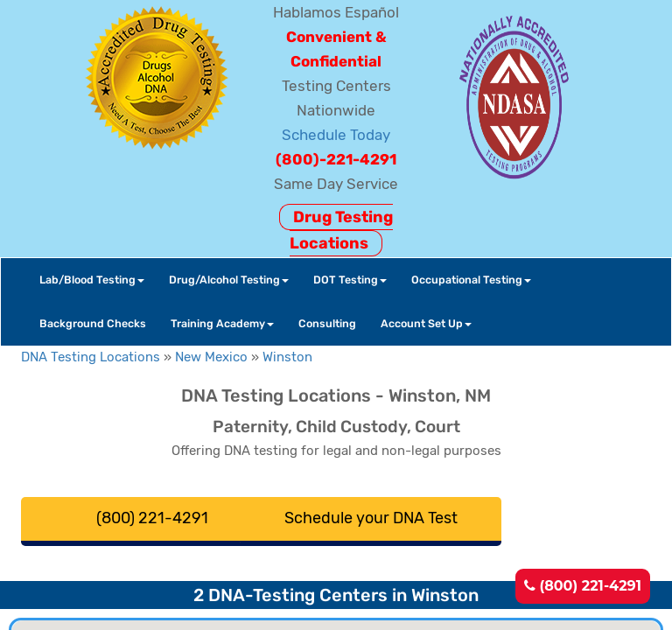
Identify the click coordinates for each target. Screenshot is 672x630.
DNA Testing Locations (91, 357)
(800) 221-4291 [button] (152, 518)
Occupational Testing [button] (471, 280)
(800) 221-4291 (583, 586)
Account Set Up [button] (426, 323)
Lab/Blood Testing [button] (92, 280)
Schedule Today (336, 135)
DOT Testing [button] (350, 280)
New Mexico (211, 357)
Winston (287, 357)
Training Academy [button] (222, 323)
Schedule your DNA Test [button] (371, 518)
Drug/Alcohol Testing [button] (229, 280)
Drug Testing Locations (341, 230)
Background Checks (93, 323)
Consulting (327, 323)
